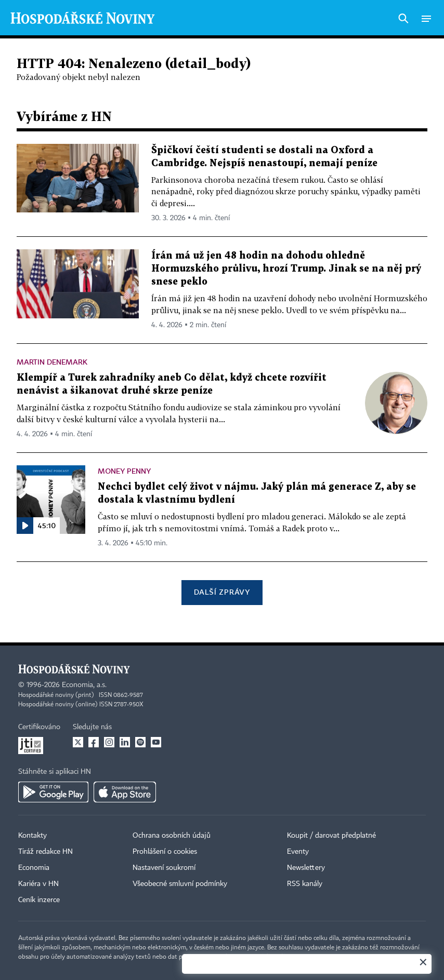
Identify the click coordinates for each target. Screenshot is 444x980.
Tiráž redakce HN (45, 852)
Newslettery (306, 868)
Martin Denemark (52, 362)
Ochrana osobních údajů (172, 836)
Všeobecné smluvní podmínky (180, 884)
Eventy (298, 852)
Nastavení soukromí (164, 868)
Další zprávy (222, 592)
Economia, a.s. (84, 685)
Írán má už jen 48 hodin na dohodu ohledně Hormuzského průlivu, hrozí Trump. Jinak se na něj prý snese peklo (286, 269)
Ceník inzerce (39, 900)
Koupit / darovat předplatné (331, 836)
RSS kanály (305, 884)
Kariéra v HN (38, 884)
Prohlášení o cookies (165, 852)
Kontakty (32, 836)
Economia (34, 868)
